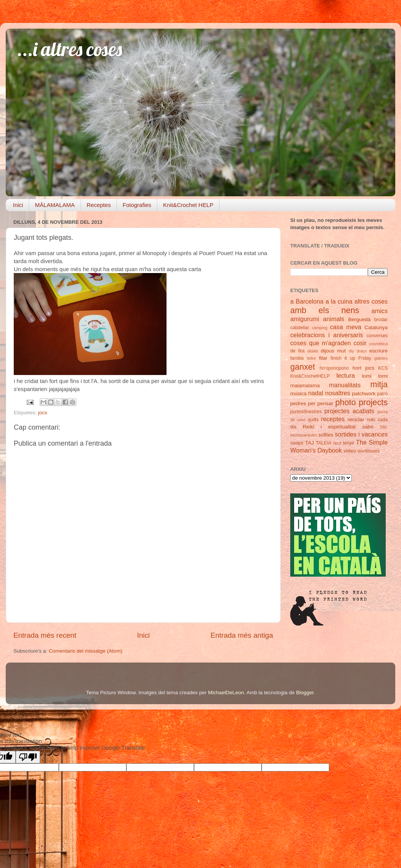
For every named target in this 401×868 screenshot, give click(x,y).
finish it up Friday (351, 358)
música (298, 394)
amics (380, 311)
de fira (298, 351)
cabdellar (300, 328)
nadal (316, 393)
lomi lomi (375, 376)
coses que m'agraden (321, 343)
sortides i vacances (361, 434)
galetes (381, 358)
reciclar (356, 419)
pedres (298, 403)
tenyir (349, 443)
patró (382, 394)
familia (297, 358)
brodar (381, 320)
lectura (346, 375)
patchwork (364, 394)
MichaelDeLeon (226, 693)
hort (357, 368)
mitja (379, 384)
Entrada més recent (45, 635)
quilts (313, 420)
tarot (337, 443)
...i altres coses (70, 49)
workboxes (369, 451)
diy (351, 351)
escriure (378, 351)
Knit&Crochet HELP (188, 205)
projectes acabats (349, 411)
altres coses (371, 301)
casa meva (346, 327)
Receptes (99, 205)
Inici (18, 205)
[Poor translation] (28, 757)
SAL (384, 427)
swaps (297, 443)
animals (334, 319)
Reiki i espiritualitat (329, 427)
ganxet (303, 367)
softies (326, 435)
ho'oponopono (334, 368)
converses (377, 336)
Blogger (305, 693)
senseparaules (304, 435)
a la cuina (339, 301)
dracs (362, 351)
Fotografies (137, 205)
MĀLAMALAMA (55, 205)
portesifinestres (306, 412)
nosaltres (338, 393)
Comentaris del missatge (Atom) (86, 651)
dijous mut (333, 351)
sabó (368, 427)
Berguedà (360, 319)
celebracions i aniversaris (327, 335)
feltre (311, 358)
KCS (383, 368)
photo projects (361, 402)
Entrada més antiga (242, 635)
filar (323, 358)
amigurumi (305, 319)
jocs (43, 413)
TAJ (310, 443)
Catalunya (376, 327)
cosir (360, 343)
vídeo (350, 451)
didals (313, 351)
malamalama (305, 386)
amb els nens (325, 310)
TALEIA (324, 443)
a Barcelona (307, 301)
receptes (333, 419)
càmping (319, 328)
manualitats (345, 385)
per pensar (321, 403)
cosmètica (378, 344)
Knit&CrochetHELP (310, 376)
